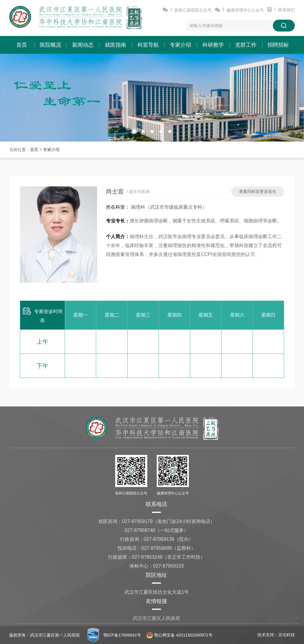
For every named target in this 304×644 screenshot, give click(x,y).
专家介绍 (180, 45)
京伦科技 (286, 635)
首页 (22, 45)
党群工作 (246, 45)
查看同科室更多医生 (258, 191)
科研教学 (213, 45)
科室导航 (148, 45)
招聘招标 (278, 45)
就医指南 (115, 45)
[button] (134, 131)
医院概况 (50, 45)
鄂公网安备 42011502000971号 (180, 635)
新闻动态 (83, 45)
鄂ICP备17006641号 (122, 635)
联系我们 (286, 10)
